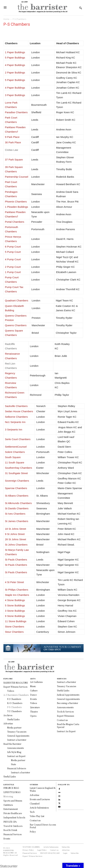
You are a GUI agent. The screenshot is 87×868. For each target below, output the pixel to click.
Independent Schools (14, 817)
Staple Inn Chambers (17, 595)
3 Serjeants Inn (14, 429)
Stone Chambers (15, 627)
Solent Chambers (15, 452)
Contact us (62, 720)
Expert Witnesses (65, 716)
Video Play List (37, 816)
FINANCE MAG (11, 788)
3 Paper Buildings (15, 95)
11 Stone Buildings (16, 621)
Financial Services (12, 834)
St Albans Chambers (17, 496)
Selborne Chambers (16, 417)
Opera (33, 716)
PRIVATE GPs (10, 822)
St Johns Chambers (16, 545)
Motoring (8, 796)
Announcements (65, 707)
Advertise (34, 795)
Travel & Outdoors (13, 826)
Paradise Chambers (16, 112)
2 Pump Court (13, 267)
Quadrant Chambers (17, 300)
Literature (35, 707)
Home (6, 19)
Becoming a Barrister (68, 703)
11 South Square (15, 462)
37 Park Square (14, 160)
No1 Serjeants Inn (15, 422)
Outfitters (8, 805)
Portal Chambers (15, 222)
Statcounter (9, 866)
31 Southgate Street (16, 473)
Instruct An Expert (66, 731)
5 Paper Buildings (15, 58)
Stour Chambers (14, 632)
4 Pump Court (13, 259)
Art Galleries (36, 682)
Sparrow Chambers (16, 488)
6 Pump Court (13, 247)
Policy (33, 832)
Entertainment (11, 809)
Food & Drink (10, 830)
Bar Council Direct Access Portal (43, 826)
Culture (34, 690)
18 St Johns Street (15, 529)
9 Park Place (12, 137)
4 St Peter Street (14, 582)
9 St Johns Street (15, 534)
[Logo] (42, 8)
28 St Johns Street (15, 539)
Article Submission (39, 808)
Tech (32, 812)
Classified (35, 803)
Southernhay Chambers (18, 468)
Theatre (34, 712)
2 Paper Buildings (15, 73)
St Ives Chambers (15, 514)
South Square (13, 457)
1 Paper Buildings (15, 52)
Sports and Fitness (13, 801)
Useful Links (63, 690)
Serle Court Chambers (18, 439)
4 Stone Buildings (15, 600)
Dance (33, 695)
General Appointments (68, 699)
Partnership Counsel (17, 177)
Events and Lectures (40, 799)
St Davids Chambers (17, 508)
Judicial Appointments (68, 695)
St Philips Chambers (17, 590)
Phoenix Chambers (16, 202)
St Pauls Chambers (16, 560)
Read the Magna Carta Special (68, 726)
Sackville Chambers (16, 406)
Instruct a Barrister (66, 682)
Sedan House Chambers (19, 411)
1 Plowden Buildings (16, 207)
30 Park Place (13, 142)
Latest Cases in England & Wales (43, 789)
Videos (34, 703)
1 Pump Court (13, 272)
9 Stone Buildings (15, 616)
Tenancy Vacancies (66, 686)
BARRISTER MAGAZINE (9, 851)
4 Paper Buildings (15, 65)
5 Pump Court (13, 252)
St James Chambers (17, 521)
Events (33, 699)
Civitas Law (12, 150)
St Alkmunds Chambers (18, 503)
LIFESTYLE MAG (12, 792)
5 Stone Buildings (15, 605)
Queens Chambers (16, 325)
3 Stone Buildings (15, 611)
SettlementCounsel (16, 447)
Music (33, 686)
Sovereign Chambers (17, 481)
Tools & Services (65, 712)
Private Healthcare (13, 813)
